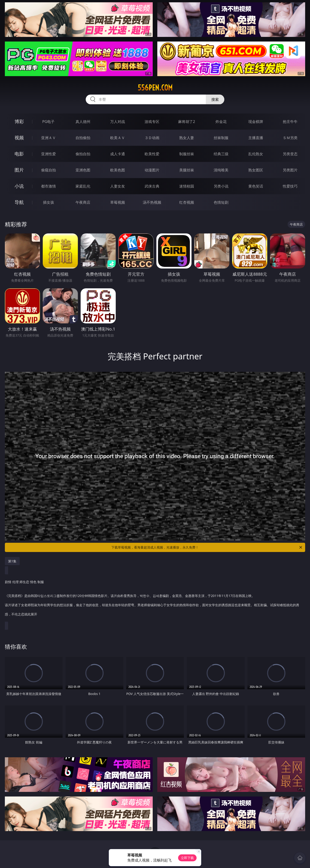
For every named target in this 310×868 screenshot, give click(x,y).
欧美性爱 (152, 154)
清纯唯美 (221, 170)
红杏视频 (187, 202)
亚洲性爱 (49, 154)
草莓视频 (118, 202)
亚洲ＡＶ (49, 138)
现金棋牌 (256, 122)
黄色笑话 (256, 186)
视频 (19, 138)
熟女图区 (256, 170)
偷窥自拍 (49, 170)
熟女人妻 (187, 138)
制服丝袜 (187, 154)
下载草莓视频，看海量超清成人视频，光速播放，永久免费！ (207, 547)
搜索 (215, 99)
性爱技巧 (290, 186)
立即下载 (187, 858)
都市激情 (49, 186)
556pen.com (155, 88)
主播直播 (256, 138)
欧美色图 (118, 170)
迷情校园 (187, 186)
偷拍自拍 (83, 154)
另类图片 (290, 170)
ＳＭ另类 (290, 138)
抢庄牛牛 (290, 122)
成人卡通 (118, 154)
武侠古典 (152, 186)
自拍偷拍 (83, 138)
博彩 (19, 121)
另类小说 (221, 186)
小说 (19, 186)
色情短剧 (221, 202)
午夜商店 (83, 202)
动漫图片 (152, 170)
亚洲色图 (83, 170)
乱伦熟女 (256, 154)
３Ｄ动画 (152, 138)
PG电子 (48, 122)
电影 (19, 154)
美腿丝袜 (187, 170)
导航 (19, 202)
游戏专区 (152, 122)
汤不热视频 (152, 202)
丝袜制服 (221, 138)
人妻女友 (118, 186)
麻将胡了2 (187, 122)
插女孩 (49, 202)
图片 (19, 170)
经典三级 (221, 154)
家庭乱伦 (83, 186)
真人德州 (83, 122)
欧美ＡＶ (118, 138)
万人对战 (118, 122)
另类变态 (290, 154)
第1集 (12, 561)
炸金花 (221, 122)
